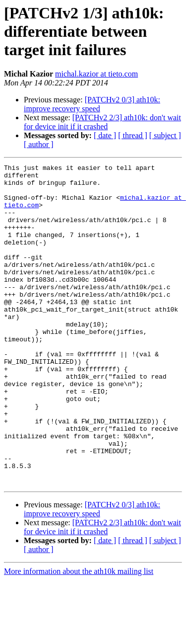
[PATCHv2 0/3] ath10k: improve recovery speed (92, 104)
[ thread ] (133, 135)
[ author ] (39, 144)
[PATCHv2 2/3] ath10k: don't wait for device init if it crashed (102, 122)
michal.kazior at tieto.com (96, 74)
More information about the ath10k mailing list (79, 635)
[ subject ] (165, 135)
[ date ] (105, 135)
